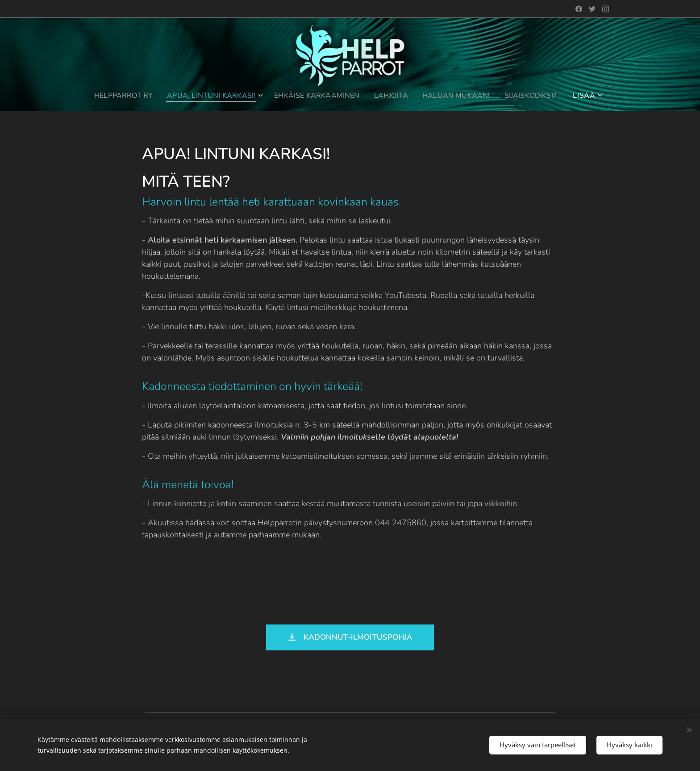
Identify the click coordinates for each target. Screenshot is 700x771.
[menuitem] (116, 96)
